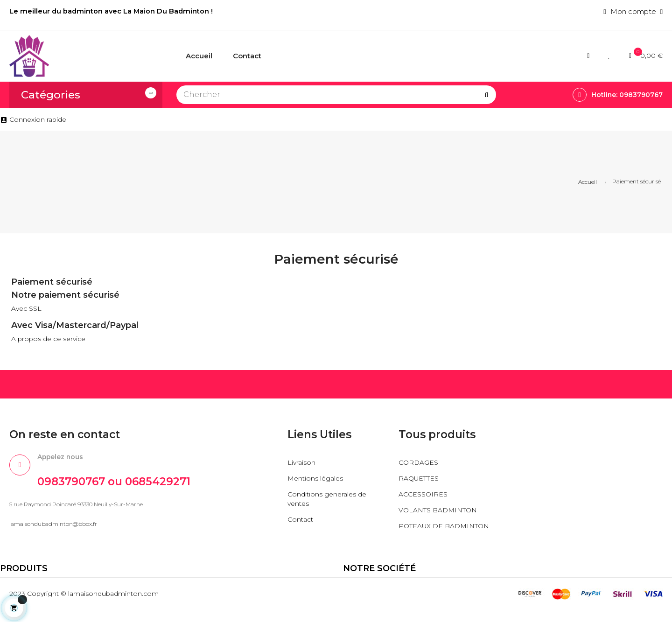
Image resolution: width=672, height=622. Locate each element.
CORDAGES (419, 465)
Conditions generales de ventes (329, 501)
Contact (301, 522)
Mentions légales (317, 481)
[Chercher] (336, 95)
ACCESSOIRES (424, 497)
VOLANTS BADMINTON (441, 513)
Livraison (302, 465)
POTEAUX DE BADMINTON (423, 533)
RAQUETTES (421, 481)
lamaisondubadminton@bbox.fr (53, 529)
